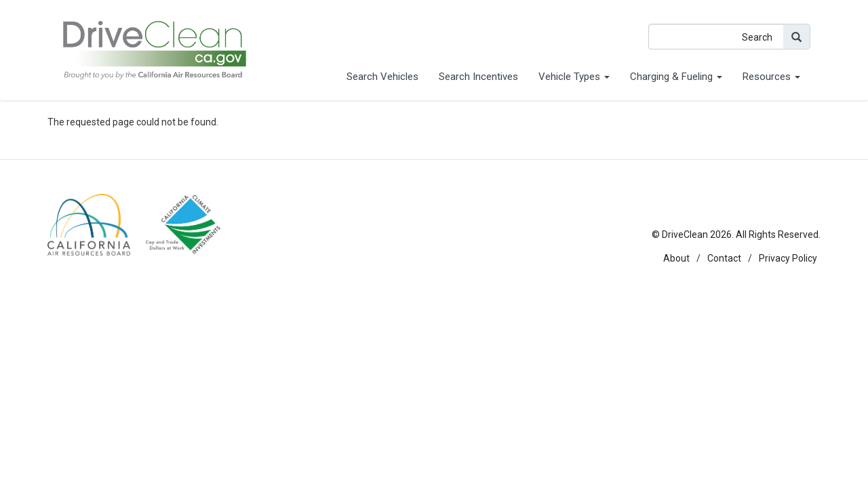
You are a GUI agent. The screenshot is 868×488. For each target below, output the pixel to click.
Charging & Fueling (676, 77)
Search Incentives (478, 77)
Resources (771, 77)
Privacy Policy (788, 258)
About (676, 258)
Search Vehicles (382, 77)
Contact (724, 258)
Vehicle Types (574, 77)
